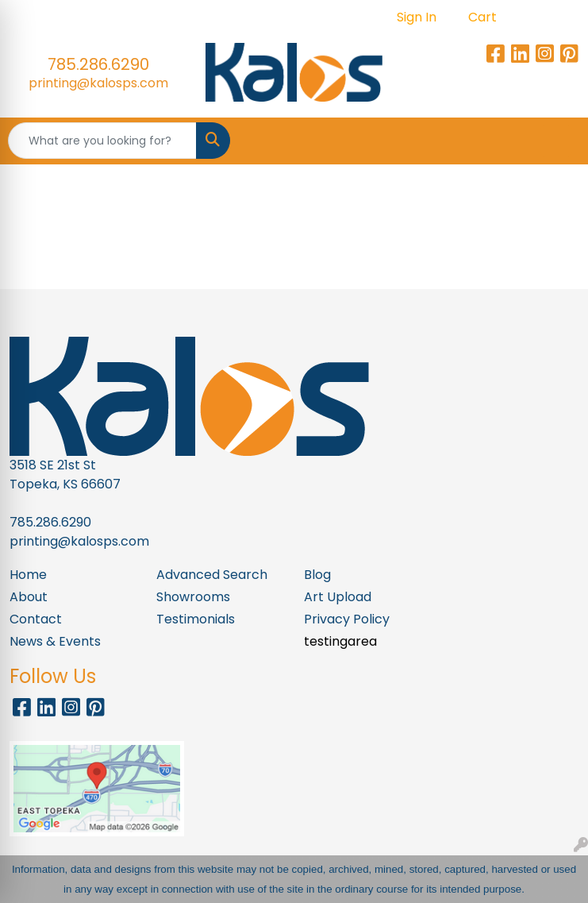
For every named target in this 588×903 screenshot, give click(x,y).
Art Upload (338, 597)
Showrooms (193, 597)
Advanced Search (212, 575)
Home (28, 575)
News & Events (55, 641)
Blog (317, 575)
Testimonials (196, 619)
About (29, 597)
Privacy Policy (347, 619)
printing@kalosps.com (98, 83)
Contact (36, 619)
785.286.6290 (98, 64)
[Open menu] (556, 141)
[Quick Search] (102, 141)
